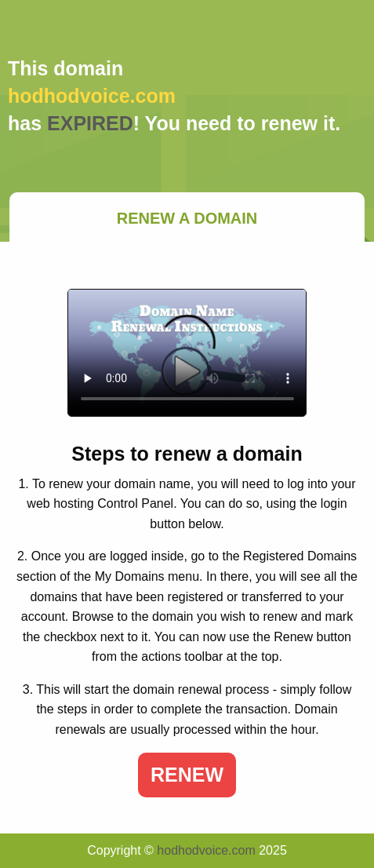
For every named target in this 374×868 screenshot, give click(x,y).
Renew (187, 775)
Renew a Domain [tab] (187, 218)
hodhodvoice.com (206, 850)
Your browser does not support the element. (187, 353)
